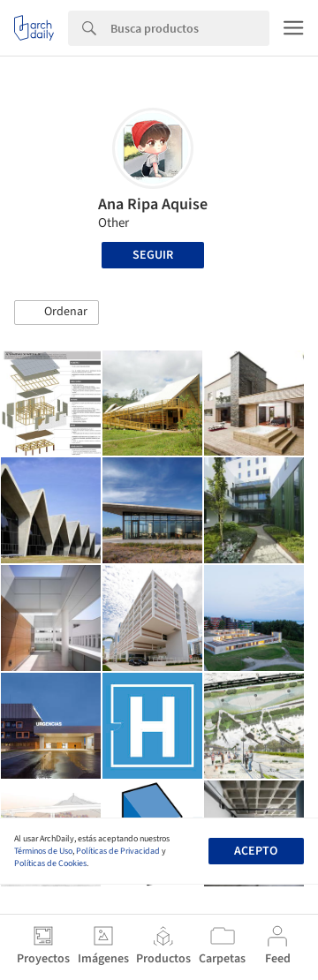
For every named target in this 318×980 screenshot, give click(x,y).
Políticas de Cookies (50, 863)
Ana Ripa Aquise (153, 204)
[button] (57, 313)
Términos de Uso (43, 851)
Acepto (256, 851)
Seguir (153, 255)
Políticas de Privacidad (118, 851)
